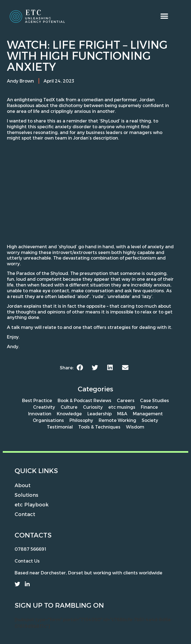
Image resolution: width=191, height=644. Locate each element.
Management (148, 414)
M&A (122, 414)
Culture (69, 407)
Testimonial (60, 427)
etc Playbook (32, 504)
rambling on (80, 605)
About (23, 485)
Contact (25, 514)
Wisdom (135, 427)
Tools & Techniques (99, 427)
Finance (149, 407)
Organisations (48, 420)
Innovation (40, 414)
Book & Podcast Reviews (84, 400)
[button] (164, 16)
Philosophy (81, 420)
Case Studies (154, 400)
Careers (126, 400)
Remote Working (117, 420)
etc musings (122, 407)
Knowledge (69, 414)
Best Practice (37, 400)
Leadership (99, 414)
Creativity (44, 407)
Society (150, 420)
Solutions (26, 495)
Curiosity (93, 407)
